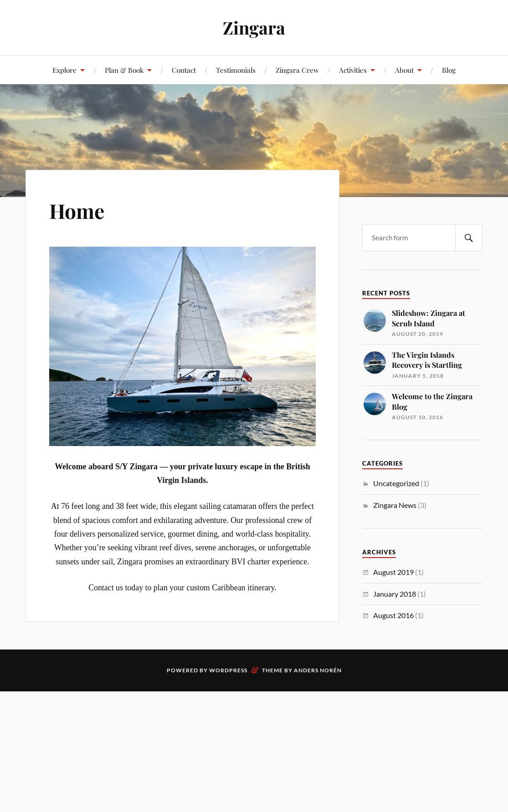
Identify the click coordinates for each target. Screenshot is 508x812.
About (404, 70)
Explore (64, 70)
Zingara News (395, 505)
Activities (353, 70)
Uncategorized (396, 483)
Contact (184, 70)
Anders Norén (318, 670)
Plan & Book (124, 70)
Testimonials (236, 70)
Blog (449, 70)
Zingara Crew (297, 70)
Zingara (254, 28)
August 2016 (393, 615)
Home (77, 211)
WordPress (228, 670)
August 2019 (393, 572)
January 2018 (395, 594)
